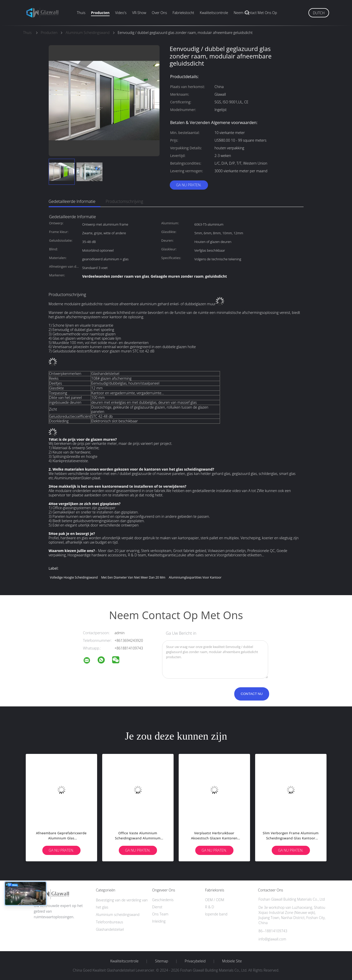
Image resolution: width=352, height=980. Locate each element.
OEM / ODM (214, 900)
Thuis (81, 13)
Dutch (319, 13)
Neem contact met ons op (255, 13)
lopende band (216, 914)
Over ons (159, 13)
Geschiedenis (163, 900)
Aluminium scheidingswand (118, 915)
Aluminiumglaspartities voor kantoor (195, 577)
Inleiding (159, 921)
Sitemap (161, 961)
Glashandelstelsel (110, 929)
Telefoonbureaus (109, 922)
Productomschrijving (124, 201)
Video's (121, 13)
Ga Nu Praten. (189, 185)
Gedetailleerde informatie (72, 201)
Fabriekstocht (183, 13)
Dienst (157, 907)
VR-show (139, 13)
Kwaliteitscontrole (214, 13)
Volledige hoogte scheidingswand (74, 577)
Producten (100, 13)
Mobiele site (232, 961)
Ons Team (160, 914)
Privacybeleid (195, 961)
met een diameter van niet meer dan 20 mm (133, 577)
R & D (209, 907)
